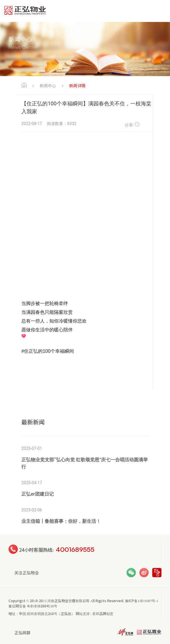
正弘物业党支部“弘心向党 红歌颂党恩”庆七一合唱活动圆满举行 (85, 463)
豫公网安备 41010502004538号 (33, 606)
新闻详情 (77, 85)
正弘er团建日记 (38, 494)
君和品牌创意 (103, 613)
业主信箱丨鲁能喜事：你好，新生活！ (61, 521)
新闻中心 (48, 85)
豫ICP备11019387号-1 (142, 601)
